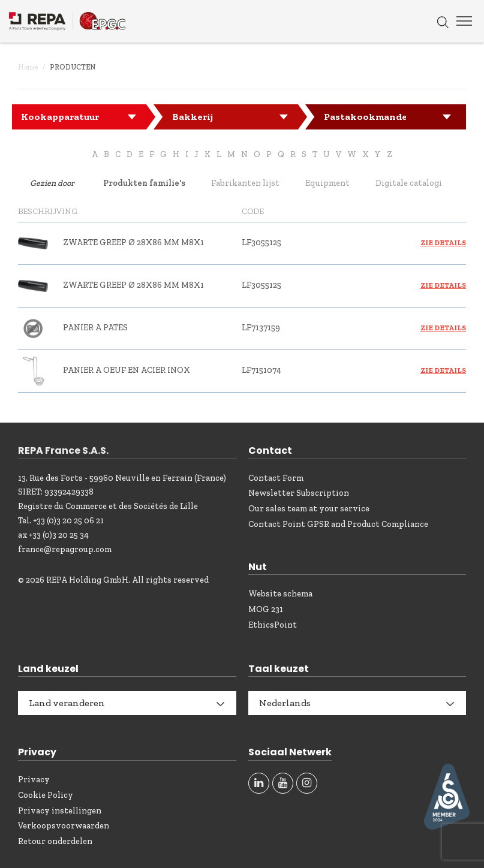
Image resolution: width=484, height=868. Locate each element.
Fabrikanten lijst (245, 183)
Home (28, 67)
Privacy (34, 780)
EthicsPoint (273, 625)
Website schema (280, 594)
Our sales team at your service (309, 509)
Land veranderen (67, 703)
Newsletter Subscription (299, 493)
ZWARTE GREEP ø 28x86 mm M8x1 (133, 242)
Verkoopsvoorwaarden (64, 826)
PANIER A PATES (95, 328)
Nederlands (285, 703)
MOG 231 (266, 609)
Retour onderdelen (55, 841)
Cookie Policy (46, 795)
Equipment (327, 183)
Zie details (443, 243)
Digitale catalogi (409, 183)
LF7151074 (261, 370)
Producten (73, 67)
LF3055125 (261, 242)
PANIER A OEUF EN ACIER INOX (127, 370)
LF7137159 (261, 328)
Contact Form (276, 478)
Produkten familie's (144, 183)
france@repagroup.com (65, 549)
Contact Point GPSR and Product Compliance (338, 524)
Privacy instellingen (60, 811)
